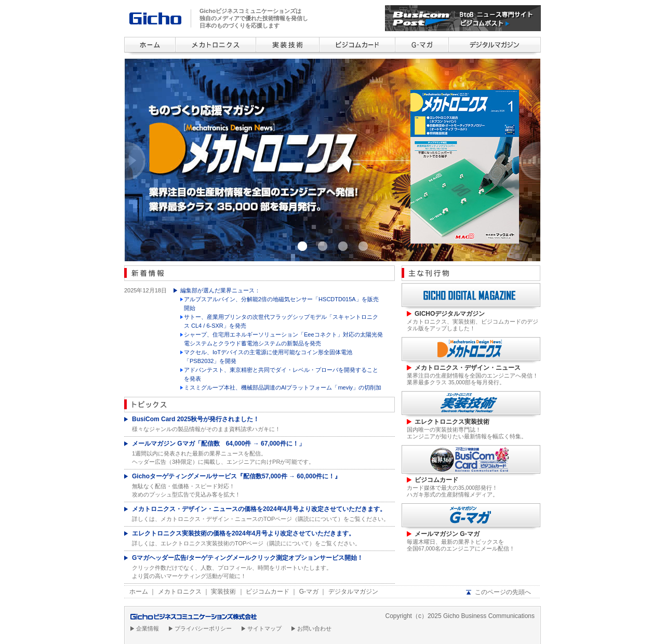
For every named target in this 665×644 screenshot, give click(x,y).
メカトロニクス (180, 592)
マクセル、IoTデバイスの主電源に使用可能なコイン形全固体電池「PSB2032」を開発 (268, 357)
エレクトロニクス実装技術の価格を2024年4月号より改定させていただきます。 (243, 533)
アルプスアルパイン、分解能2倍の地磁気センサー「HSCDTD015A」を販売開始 (281, 304)
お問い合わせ (314, 628)
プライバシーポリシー (203, 628)
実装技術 (223, 592)
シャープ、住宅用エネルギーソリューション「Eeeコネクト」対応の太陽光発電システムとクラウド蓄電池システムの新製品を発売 (283, 339)
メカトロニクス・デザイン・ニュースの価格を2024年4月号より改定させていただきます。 (259, 509)
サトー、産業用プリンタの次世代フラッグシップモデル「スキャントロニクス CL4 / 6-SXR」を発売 (281, 321)
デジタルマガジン (353, 592)
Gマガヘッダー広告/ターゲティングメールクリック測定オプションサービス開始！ (248, 558)
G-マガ (309, 592)
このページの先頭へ (503, 592)
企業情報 (148, 628)
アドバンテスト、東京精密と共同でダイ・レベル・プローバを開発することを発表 (281, 374)
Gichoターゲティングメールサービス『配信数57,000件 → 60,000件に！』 (236, 476)
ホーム (139, 592)
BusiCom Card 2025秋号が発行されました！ (196, 419)
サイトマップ (264, 628)
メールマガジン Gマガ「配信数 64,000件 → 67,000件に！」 (218, 444)
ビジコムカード (268, 592)
